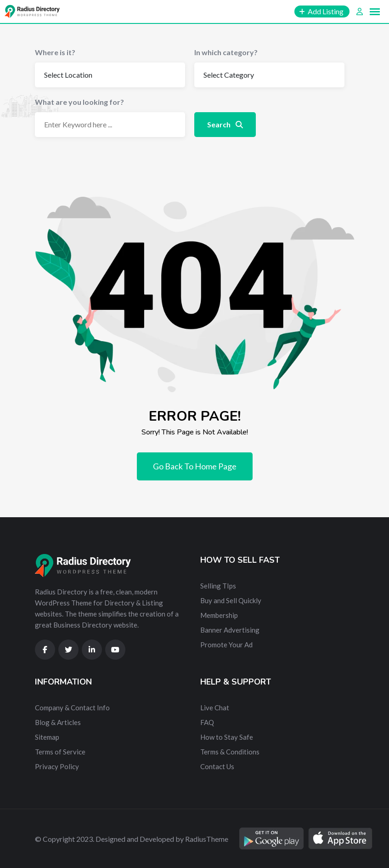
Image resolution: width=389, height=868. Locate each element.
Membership (219, 615)
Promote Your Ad (226, 645)
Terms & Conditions (230, 752)
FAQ (207, 722)
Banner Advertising (230, 630)
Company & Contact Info (72, 708)
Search (225, 124)
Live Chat (215, 708)
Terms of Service (60, 752)
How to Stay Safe (227, 737)
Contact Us (217, 766)
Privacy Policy (57, 766)
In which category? (226, 52)
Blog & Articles (58, 722)
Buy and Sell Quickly (231, 600)
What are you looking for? (79, 102)
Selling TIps (218, 586)
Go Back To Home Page (195, 466)
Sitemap (47, 737)
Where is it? (55, 52)
